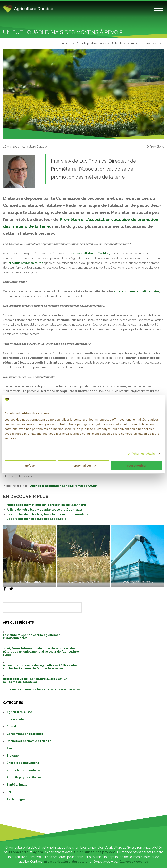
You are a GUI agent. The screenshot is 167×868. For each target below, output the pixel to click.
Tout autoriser (137, 465)
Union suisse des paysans (95, 852)
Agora (38, 852)
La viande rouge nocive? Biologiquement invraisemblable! (32, 637)
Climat (11, 727)
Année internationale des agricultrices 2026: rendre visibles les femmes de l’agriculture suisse (40, 667)
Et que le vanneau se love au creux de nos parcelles (43, 689)
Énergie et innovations (23, 763)
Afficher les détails (141, 453)
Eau (9, 748)
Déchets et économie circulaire (29, 741)
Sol (9, 792)
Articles (67, 43)
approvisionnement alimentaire (136, 291)
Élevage (13, 756)
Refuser (30, 465)
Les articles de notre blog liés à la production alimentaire (48, 514)
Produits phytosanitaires (91, 43)
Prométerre (19, 852)
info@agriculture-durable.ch (66, 862)
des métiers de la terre (26, 226)
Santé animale (17, 785)
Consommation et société (25, 734)
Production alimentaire (23, 770)
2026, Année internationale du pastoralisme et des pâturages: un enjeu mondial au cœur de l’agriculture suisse (41, 652)
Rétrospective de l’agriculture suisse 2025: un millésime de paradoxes (35, 680)
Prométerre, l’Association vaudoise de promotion (109, 219)
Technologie (16, 799)
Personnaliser (84, 465)
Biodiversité (15, 719)
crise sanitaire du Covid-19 (92, 254)
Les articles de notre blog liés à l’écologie (37, 519)
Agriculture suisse (19, 712)
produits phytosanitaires (26, 263)
